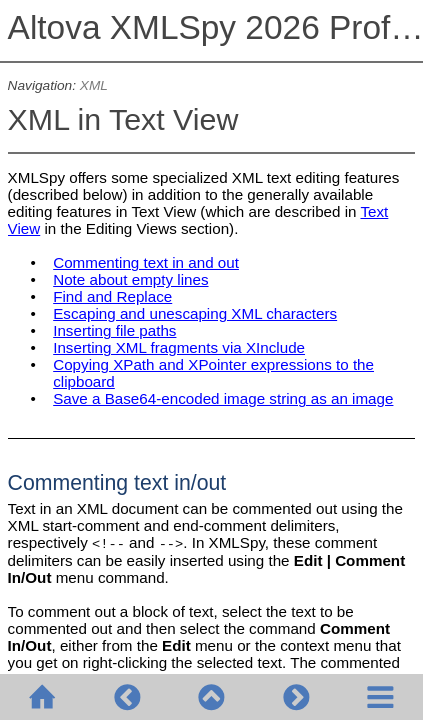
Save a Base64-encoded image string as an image (223, 398)
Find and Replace (112, 296)
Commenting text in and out (146, 262)
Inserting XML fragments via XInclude (179, 347)
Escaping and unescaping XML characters (195, 313)
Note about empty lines (130, 279)
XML (94, 85)
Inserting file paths (114, 330)
